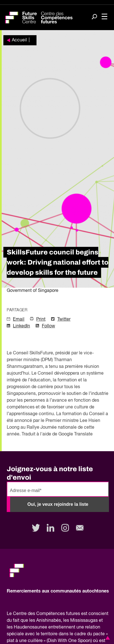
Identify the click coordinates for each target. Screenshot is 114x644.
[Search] (94, 17)
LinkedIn (21, 326)
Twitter (64, 319)
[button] (107, 638)
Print (41, 319)
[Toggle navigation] (104, 17)
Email (19, 319)
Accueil (19, 40)
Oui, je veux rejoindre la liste (58, 504)
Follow (48, 326)
